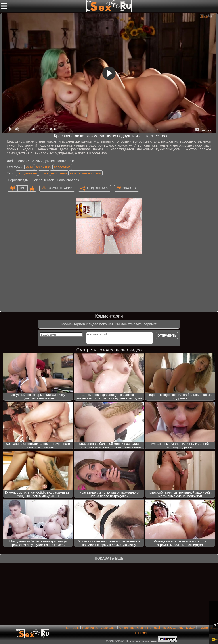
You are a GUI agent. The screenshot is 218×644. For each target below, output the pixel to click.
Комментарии (60, 188)
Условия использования (99, 628)
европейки (59, 173)
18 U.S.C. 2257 (173, 628)
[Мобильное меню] (4, 6)
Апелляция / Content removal (139, 628)
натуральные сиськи (86, 173)
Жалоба (130, 188)
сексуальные (27, 173)
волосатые (62, 167)
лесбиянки (43, 167)
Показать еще (109, 558)
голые (44, 173)
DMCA (191, 628)
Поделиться (98, 188)
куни (29, 167)
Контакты (73, 628)
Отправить (167, 335)
